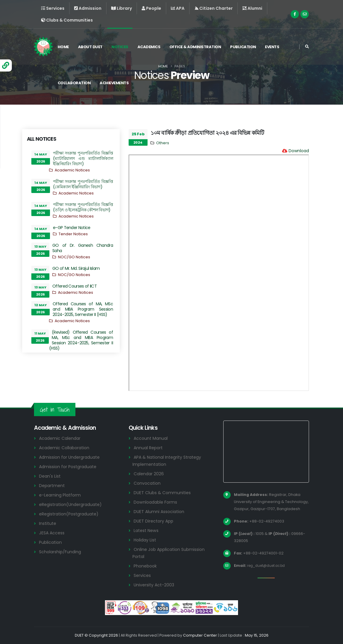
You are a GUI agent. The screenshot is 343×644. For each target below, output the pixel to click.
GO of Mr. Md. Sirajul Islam (76, 268)
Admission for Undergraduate (72, 457)
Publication (245, 47)
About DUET (92, 47)
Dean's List (51, 476)
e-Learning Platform (61, 495)
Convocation (148, 483)
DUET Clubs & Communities (164, 493)
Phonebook (146, 566)
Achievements (116, 83)
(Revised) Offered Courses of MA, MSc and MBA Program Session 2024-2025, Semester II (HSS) (81, 340)
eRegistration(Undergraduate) (73, 504)
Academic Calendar (61, 438)
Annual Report (149, 448)
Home (65, 47)
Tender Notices (73, 234)
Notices (122, 47)
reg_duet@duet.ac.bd (269, 566)
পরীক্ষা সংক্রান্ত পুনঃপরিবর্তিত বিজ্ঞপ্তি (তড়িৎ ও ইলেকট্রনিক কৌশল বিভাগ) (83, 207)
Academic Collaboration (66, 448)
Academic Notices (72, 170)
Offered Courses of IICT (75, 286)
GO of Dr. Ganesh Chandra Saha (83, 248)
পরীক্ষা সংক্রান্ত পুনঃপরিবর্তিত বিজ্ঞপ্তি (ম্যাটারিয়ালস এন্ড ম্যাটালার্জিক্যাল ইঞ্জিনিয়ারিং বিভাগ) (83, 158)
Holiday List (146, 540)
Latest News (147, 530)
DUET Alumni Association (160, 511)
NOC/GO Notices (74, 257)
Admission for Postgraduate (70, 467)
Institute (48, 523)
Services (143, 575)
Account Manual (151, 438)
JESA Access (53, 533)
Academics (151, 47)
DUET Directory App (155, 521)
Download (299, 151)
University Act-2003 (155, 585)
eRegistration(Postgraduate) (72, 514)
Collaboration (76, 83)
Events (274, 47)
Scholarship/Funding (61, 552)
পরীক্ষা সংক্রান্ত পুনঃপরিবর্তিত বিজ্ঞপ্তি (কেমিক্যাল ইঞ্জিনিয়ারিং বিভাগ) (83, 184)
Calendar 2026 (149, 474)
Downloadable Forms (157, 502)
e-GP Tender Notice (72, 228)
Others (163, 143)
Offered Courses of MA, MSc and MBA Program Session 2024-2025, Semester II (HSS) (83, 309)
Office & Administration (197, 47)
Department (53, 485)
